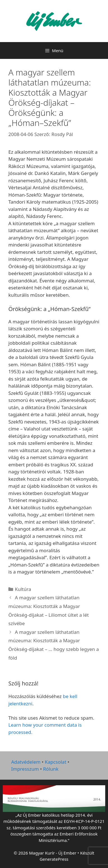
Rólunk (51, 769)
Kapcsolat (55, 762)
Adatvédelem (26, 762)
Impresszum (25, 769)
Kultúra (23, 589)
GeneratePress (54, 859)
